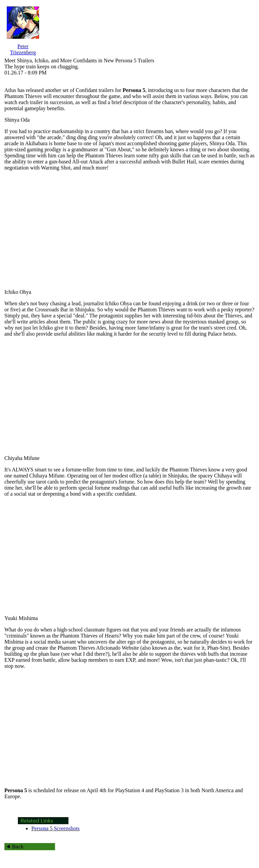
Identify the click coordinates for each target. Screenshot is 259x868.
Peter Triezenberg (23, 49)
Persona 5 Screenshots (55, 828)
